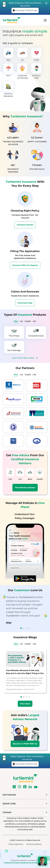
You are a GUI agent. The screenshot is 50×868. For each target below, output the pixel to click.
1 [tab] (21, 628)
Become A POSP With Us (25, 744)
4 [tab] (29, 628)
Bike (8, 54)
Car (22, 54)
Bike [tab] (16, 321)
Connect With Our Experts (25, 265)
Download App (25, 303)
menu (45, 20)
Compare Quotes (25, 225)
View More (25, 704)
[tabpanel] (25, 343)
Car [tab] (21, 321)
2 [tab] (24, 628)
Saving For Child (36, 71)
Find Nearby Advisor (25, 488)
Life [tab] (34, 321)
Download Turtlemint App (25, 10)
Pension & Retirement (8, 89)
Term (8, 70)
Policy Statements (16, 844)
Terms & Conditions (34, 844)
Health (36, 54)
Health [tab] (28, 321)
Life (10, 474)
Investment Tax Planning (22, 71)
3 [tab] (26, 628)
